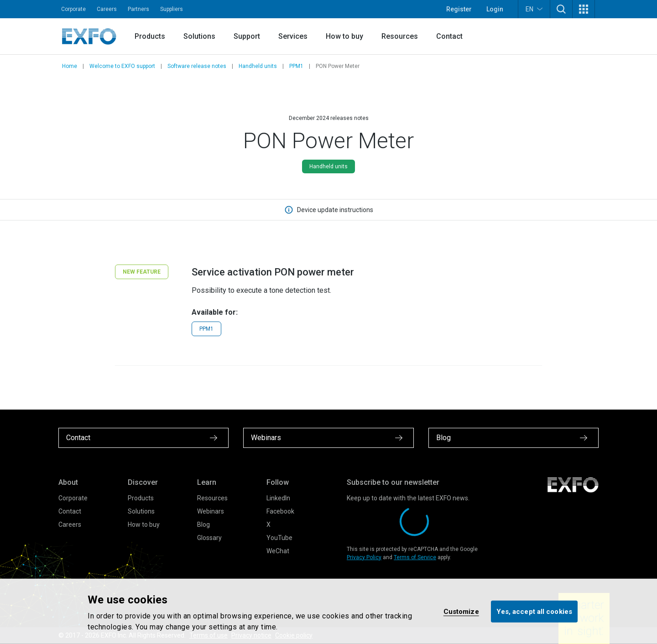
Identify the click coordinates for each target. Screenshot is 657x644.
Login (495, 9)
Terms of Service (415, 557)
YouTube (279, 538)
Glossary (209, 538)
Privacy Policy (364, 557)
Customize (461, 611)
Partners (138, 9)
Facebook (280, 511)
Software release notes (197, 66)
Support (247, 36)
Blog (203, 525)
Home (70, 66)
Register (459, 9)
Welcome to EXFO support (122, 66)
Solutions (199, 36)
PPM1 (296, 66)
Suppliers (172, 9)
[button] (561, 9)
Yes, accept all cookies (534, 611)
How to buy (344, 36)
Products (150, 36)
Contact (449, 36)
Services (293, 36)
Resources (400, 36)
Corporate (73, 9)
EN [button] (534, 9)
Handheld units (258, 66)
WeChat (278, 551)
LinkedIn (278, 498)
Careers (107, 9)
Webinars (211, 511)
